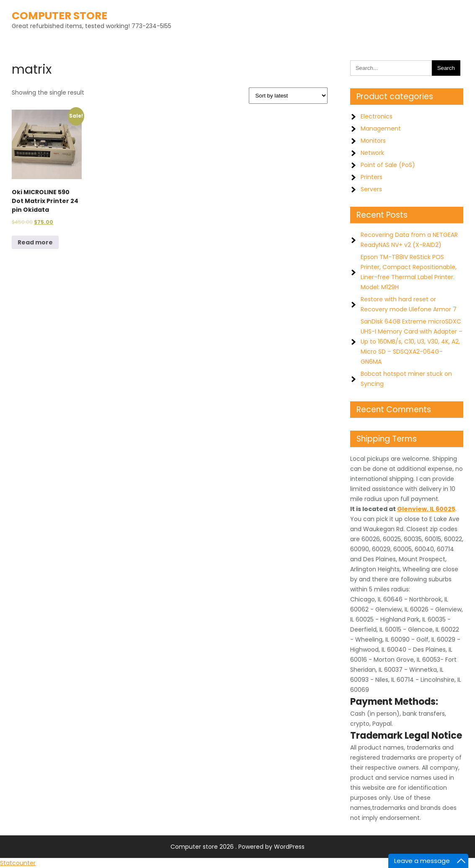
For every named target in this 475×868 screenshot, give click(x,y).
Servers (371, 189)
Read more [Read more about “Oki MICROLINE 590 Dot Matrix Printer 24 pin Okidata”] (35, 242)
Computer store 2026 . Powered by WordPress (237, 847)
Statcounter (18, 863)
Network (372, 153)
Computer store (59, 16)
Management (381, 128)
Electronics (377, 116)
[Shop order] (288, 96)
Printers (372, 177)
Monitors (373, 141)
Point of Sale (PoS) (388, 165)
